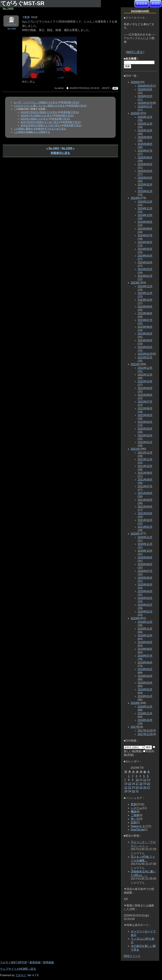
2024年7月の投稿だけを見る (36, 116)
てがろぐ (21, 975)
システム (136, 808)
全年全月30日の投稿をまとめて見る (40, 125)
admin (61, 88)
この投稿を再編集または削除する (32, 132)
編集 (115, 88)
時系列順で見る (70, 102)
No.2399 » (68, 148)
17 (137, 784)
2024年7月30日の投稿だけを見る (39, 112)
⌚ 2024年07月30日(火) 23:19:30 (83, 88)
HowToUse (137, 830)
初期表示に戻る (60, 153)
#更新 (26, 17)
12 (145, 780)
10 (137, 780)
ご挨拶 (135, 815)
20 (148, 784)
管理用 (156, 3)
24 (137, 788)
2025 (135, 113)
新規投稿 (142, 3)
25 (141, 788)
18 (141, 784)
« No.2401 (53, 148)
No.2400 (12, 29)
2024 (135, 198)
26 (145, 788)
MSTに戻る (135, 52)
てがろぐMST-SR (23, 3)
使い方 (135, 819)
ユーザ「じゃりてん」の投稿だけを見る (36, 102)
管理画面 (48, 962)
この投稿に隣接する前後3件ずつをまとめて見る (40, 129)
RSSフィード (132, 956)
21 (126, 788)
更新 (134, 804)
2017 (135, 727)
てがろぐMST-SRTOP (14, 962)
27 (148, 788)
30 (133, 791)
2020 (135, 534)
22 (130, 788)
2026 (135, 82)
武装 (134, 822)
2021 (135, 449)
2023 (135, 283)
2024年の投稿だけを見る (34, 119)
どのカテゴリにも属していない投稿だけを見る (39, 106)
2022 (135, 364)
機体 (134, 812)
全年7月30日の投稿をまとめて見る (40, 122)
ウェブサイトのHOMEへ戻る (18, 969)
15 (130, 784)
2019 (135, 618)
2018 (135, 703)
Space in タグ (139, 826)
